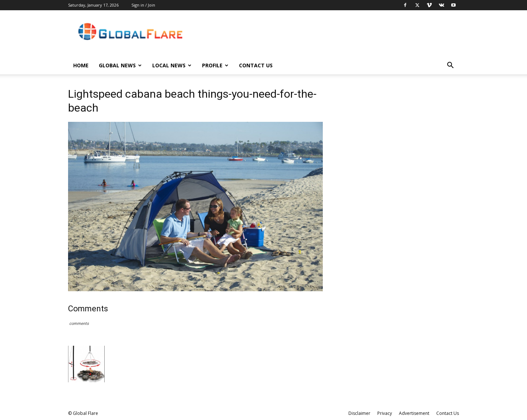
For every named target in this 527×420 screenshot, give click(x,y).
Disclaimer (359, 413)
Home (81, 65)
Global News (120, 65)
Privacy (385, 413)
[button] (450, 66)
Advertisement (414, 413)
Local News (172, 65)
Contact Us (256, 65)
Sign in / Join (143, 5)
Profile (215, 65)
